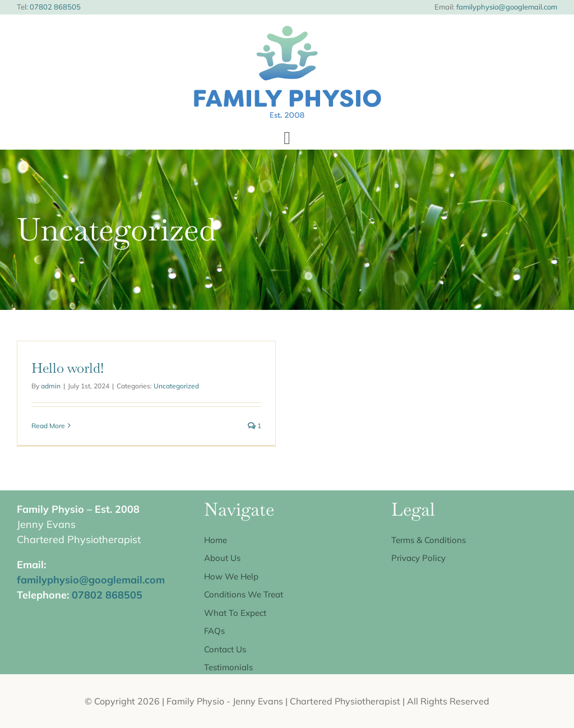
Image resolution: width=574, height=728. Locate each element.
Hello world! (68, 368)
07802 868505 (55, 7)
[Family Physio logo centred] (287, 31)
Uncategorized (176, 386)
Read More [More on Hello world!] (48, 426)
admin (51, 386)
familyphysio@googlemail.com (506, 7)
